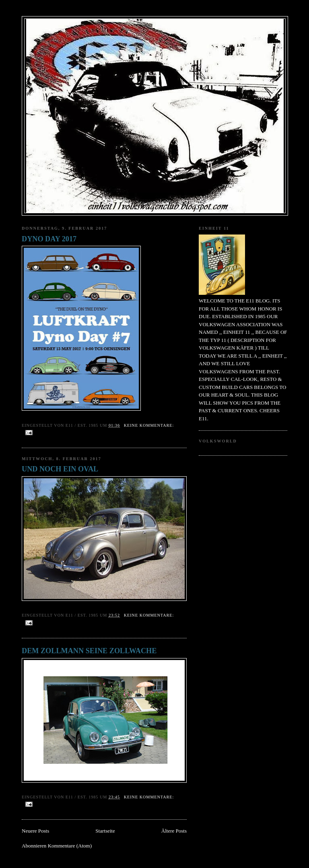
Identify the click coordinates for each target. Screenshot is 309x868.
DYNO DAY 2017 (49, 239)
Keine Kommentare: (149, 425)
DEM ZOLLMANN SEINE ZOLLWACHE (89, 651)
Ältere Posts (174, 831)
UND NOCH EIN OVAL (60, 469)
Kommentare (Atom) (70, 846)
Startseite (105, 831)
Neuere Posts (35, 831)
